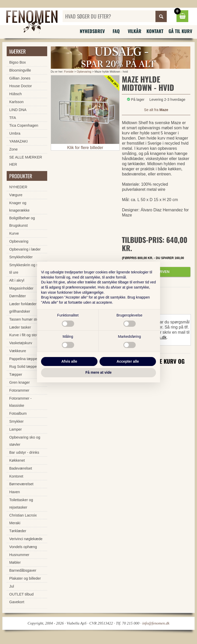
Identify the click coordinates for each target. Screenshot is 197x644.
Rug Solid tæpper (24, 366)
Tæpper (16, 374)
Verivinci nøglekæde (26, 539)
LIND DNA (18, 110)
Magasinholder (21, 288)
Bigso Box (18, 62)
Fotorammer (19, 390)
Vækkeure (18, 351)
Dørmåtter (18, 296)
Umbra (15, 133)
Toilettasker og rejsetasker (21, 504)
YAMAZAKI (18, 141)
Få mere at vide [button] (98, 372)
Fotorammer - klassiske (20, 402)
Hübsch (16, 94)
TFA (13, 118)
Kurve (14, 233)
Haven (15, 492)
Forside (69, 72)
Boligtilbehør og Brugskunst (22, 222)
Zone (13, 149)
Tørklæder (18, 531)
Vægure (16, 195)
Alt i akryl (17, 280)
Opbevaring (84, 72)
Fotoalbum (18, 413)
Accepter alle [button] (128, 361)
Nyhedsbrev (92, 31)
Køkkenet (17, 460)
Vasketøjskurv (21, 343)
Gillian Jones (20, 78)
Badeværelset (21, 468)
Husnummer (19, 555)
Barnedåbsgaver (23, 570)
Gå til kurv (180, 31)
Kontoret (16, 476)
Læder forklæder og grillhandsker (25, 308)
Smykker (16, 421)
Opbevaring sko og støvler (25, 441)
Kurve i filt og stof (23, 335)
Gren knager (19, 382)
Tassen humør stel (24, 319)
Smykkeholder (21, 257)
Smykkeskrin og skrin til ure (27, 269)
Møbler (15, 562)
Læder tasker (20, 327)
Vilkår (135, 31)
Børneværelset (21, 484)
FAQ (116, 31)
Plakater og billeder (25, 578)
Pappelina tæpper (24, 359)
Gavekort (17, 602)
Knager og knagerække (19, 207)
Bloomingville (20, 70)
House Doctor (21, 86)
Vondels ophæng (23, 547)
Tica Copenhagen (24, 125)
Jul (12, 586)
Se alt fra (156, 110)
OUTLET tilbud (21, 594)
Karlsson (16, 102)
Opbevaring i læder (25, 249)
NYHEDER (18, 187)
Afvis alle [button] (69, 361)
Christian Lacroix (23, 515)
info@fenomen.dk (156, 623)
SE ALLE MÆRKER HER (26, 161)
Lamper (16, 429)
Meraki (15, 523)
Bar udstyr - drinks (24, 452)
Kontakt (155, 31)
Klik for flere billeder (85, 148)
